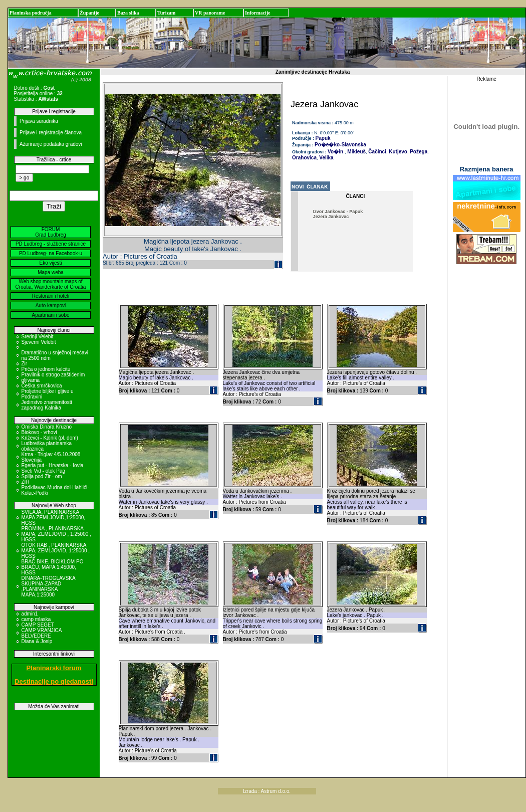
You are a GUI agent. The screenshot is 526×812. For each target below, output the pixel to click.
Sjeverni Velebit (39, 342)
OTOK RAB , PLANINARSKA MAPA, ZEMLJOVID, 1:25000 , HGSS (56, 551)
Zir (25, 364)
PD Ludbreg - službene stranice (51, 244)
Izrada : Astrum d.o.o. (267, 791)
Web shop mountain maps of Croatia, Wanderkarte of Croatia (51, 284)
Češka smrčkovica (42, 386)
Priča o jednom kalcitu (46, 369)
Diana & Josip (37, 641)
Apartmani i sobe (50, 315)
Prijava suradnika (39, 121)
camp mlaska (36, 619)
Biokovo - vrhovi (39, 432)
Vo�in (335, 152)
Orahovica (304, 158)
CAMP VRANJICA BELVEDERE (42, 633)
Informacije (258, 13)
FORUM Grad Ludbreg (51, 232)
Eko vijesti (50, 263)
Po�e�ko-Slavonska (340, 145)
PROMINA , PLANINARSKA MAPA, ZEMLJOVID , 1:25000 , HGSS (56, 534)
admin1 (30, 614)
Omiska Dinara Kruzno (47, 427)
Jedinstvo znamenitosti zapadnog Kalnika (47, 405)
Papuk (323, 138)
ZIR (26, 482)
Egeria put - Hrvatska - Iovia (53, 465)
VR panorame (210, 13)
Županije (89, 13)
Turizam (166, 13)
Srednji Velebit (38, 337)
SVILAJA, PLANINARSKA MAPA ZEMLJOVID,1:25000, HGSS (54, 518)
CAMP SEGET (38, 625)
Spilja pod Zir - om (42, 476)
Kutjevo (397, 152)
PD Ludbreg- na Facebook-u (51, 253)
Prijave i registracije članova (51, 133)
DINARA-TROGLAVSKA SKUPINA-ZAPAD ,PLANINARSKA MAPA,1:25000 (49, 586)
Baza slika (128, 13)
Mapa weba (51, 272)
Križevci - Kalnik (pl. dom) (50, 438)
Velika (326, 158)
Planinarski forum (54, 668)
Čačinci (377, 152)
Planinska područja (31, 13)
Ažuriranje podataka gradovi (51, 144)
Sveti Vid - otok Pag (44, 471)
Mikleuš (356, 152)
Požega (418, 152)
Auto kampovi (51, 306)
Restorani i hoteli (51, 296)
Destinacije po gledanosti (54, 681)
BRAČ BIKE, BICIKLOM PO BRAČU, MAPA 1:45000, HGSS (53, 567)
